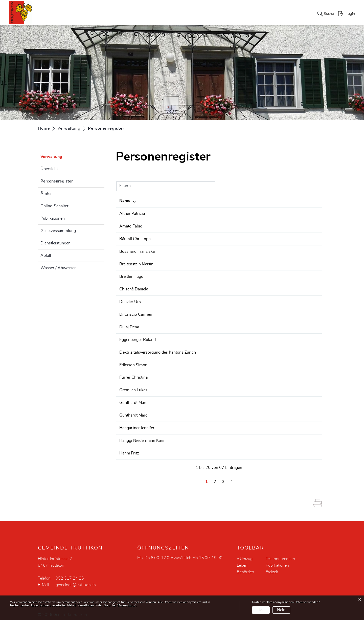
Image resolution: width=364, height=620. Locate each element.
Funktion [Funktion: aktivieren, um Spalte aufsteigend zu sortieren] (211, 201)
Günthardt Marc (133, 399)
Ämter (46, 194)
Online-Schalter (54, 206)
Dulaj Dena (129, 325)
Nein (281, 610)
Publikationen (53, 218)
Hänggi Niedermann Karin (142, 437)
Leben (292, 14)
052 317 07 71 (304, 337)
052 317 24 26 (304, 325)
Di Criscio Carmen (136, 313)
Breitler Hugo (131, 275)
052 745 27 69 (304, 362)
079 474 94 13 (304, 387)
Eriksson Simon (133, 362)
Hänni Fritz (129, 449)
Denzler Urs (130, 300)
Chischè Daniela (134, 288)
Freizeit (272, 568)
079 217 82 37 (304, 263)
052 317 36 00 (304, 251)
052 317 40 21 (304, 449)
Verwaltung (228, 14)
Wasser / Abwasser (58, 268)
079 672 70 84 (304, 238)
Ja (261, 610)
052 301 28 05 (304, 399)
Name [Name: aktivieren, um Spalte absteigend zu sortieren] (125, 201)
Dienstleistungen (55, 243)
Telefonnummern (280, 555)
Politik (205, 14)
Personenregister (69, 180)
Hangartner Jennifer (137, 424)
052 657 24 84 (304, 275)
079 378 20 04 (304, 226)
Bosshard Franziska (137, 251)
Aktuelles (165, 14)
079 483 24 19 (304, 214)
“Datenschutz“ (126, 605)
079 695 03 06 (304, 313)
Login (350, 14)
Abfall (46, 256)
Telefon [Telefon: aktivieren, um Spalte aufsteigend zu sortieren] (297, 201)
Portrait (187, 14)
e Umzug (245, 555)
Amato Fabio (131, 226)
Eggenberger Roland (138, 337)
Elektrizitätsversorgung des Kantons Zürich (158, 350)
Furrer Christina (133, 375)
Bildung (273, 14)
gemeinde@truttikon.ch (76, 581)
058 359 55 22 (304, 350)
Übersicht (49, 169)
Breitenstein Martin (136, 263)
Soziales (252, 14)
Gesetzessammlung (58, 231)
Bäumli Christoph (135, 238)
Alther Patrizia (132, 214)
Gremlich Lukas (133, 387)
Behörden (245, 568)
